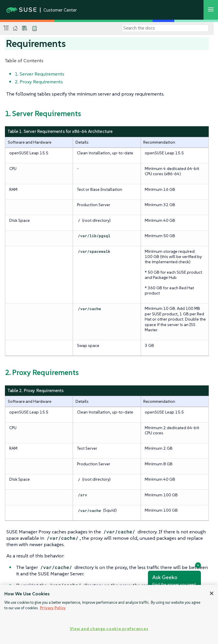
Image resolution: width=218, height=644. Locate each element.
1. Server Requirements (40, 74)
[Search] (165, 28)
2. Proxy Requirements (39, 82)
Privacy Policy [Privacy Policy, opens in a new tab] (53, 608)
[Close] (212, 593)
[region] (109, 614)
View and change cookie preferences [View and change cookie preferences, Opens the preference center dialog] (109, 629)
